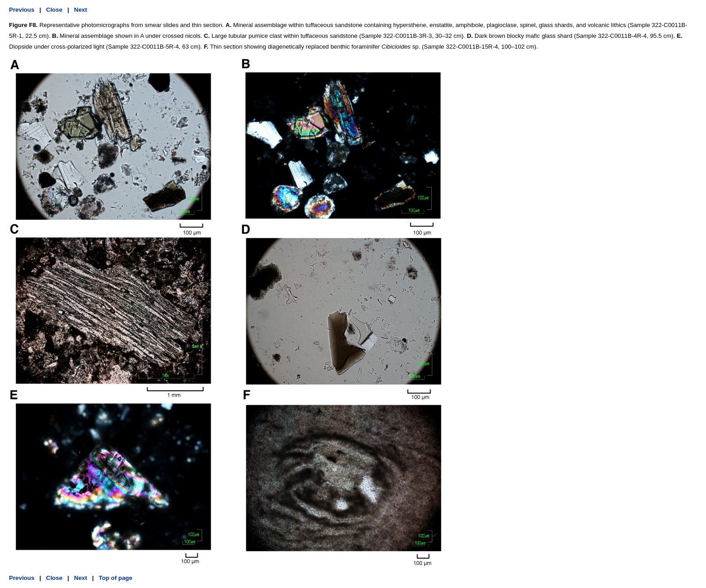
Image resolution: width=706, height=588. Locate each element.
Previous (22, 10)
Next (81, 10)
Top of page (115, 578)
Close (54, 10)
